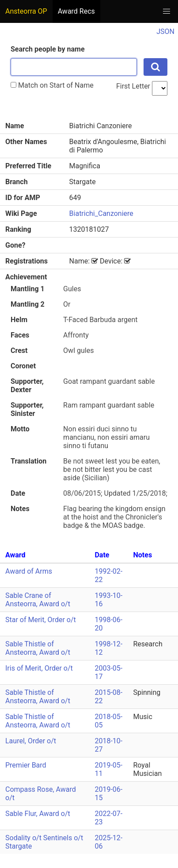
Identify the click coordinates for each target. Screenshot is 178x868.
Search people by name (48, 49)
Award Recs (76, 11)
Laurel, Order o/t (31, 741)
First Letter (133, 86)
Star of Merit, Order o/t (41, 620)
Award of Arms (29, 571)
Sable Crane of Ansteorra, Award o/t (38, 600)
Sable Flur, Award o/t (38, 814)
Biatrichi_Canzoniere (101, 213)
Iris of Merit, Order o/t (39, 668)
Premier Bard (26, 765)
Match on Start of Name (52, 85)
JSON (165, 32)
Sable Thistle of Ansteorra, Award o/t (38, 648)
